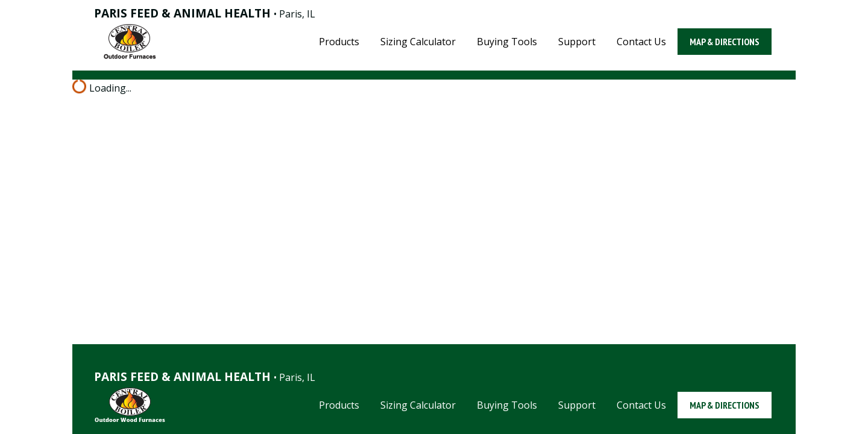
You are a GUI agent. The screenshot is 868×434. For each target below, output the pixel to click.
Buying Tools (507, 42)
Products (339, 42)
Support (577, 42)
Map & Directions (725, 42)
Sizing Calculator (418, 42)
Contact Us (641, 42)
